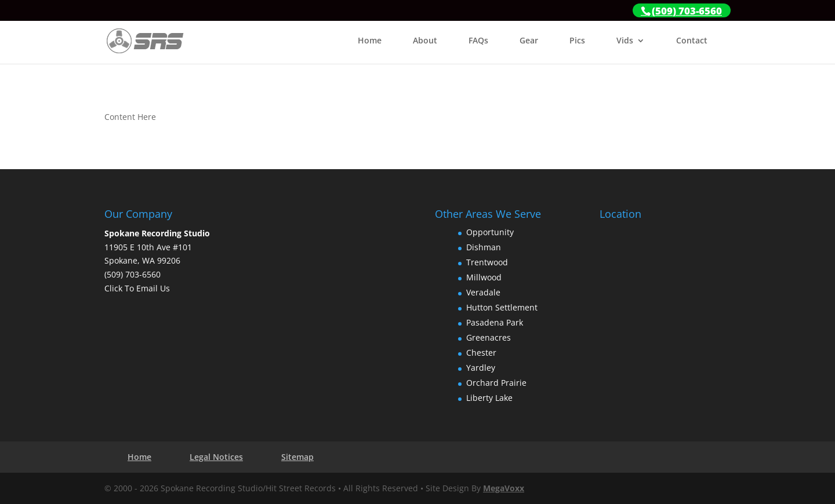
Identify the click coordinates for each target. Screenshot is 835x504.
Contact (692, 41)
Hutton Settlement (502, 307)
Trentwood (487, 262)
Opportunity (490, 232)
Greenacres (489, 337)
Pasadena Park (495, 322)
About (425, 41)
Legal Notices (216, 457)
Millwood (484, 277)
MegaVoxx (504, 488)
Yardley (481, 368)
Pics (577, 41)
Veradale (483, 292)
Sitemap (297, 457)
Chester (481, 353)
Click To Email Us (137, 288)
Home (370, 41)
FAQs (478, 41)
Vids (625, 41)
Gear (529, 41)
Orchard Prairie (496, 383)
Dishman (484, 247)
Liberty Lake (489, 398)
